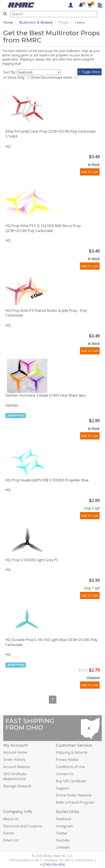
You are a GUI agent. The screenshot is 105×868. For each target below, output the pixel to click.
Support (62, 788)
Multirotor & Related (36, 22)
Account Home (15, 752)
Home (8, 22)
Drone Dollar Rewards (74, 795)
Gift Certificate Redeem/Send (15, 776)
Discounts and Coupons (23, 826)
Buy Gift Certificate (71, 781)
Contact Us (65, 774)
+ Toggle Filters (89, 72)
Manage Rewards (17, 786)
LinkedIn (63, 847)
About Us (11, 819)
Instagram (64, 826)
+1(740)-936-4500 (52, 864)
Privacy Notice (67, 759)
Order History (14, 759)
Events (9, 833)
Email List (11, 840)
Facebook (64, 819)
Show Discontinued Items (52, 77)
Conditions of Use (70, 767)
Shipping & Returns (72, 752)
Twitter (62, 833)
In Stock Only (15, 77)
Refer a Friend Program (75, 802)
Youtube (63, 840)
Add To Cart (90, 172)
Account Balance (17, 767)
